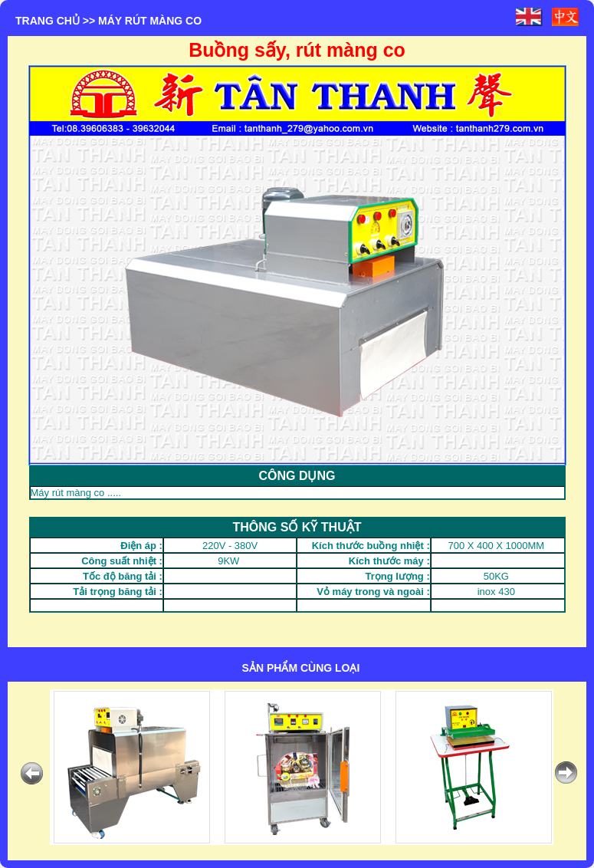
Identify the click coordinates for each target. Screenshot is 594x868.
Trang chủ (48, 21)
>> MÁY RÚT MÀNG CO (142, 21)
